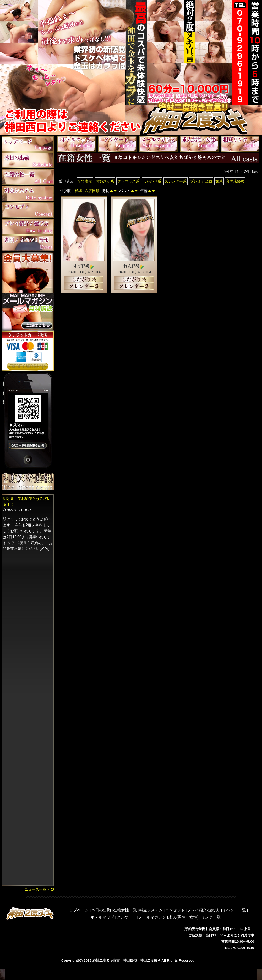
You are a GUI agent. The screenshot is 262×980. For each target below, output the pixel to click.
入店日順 (92, 191)
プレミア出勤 (201, 181)
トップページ (77, 910)
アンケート (126, 917)
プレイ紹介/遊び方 (204, 910)
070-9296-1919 (242, 948)
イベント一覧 (234, 910)
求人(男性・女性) (184, 917)
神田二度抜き (150, 960)
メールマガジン (152, 917)
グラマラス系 (128, 181)
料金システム (151, 910)
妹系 (219, 181)
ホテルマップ (102, 917)
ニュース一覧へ (39, 889)
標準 (78, 191)
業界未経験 (235, 181)
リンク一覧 (211, 917)
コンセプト (175, 910)
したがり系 (152, 181)
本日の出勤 (101, 910)
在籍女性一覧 (125, 910)
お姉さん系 (105, 181)
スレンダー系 (176, 181)
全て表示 (85, 181)
